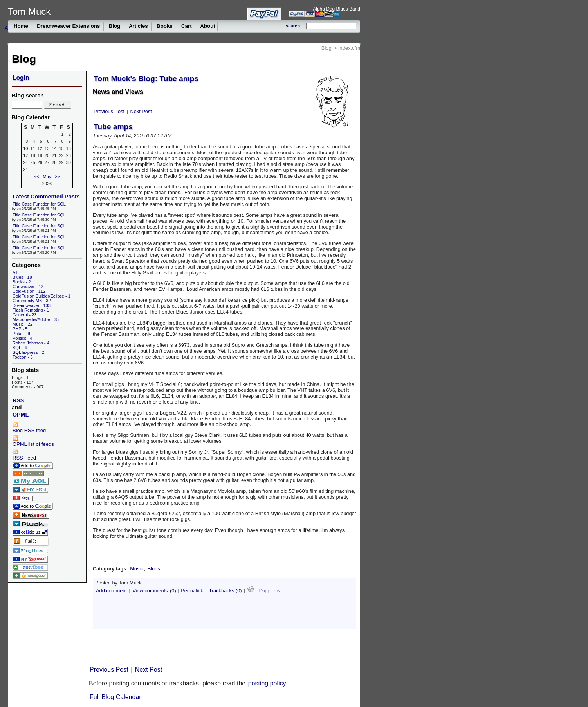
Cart (186, 26)
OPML (21, 415)
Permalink (192, 591)
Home (22, 26)
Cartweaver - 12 (28, 287)
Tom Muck (29, 12)
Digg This (264, 590)
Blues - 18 (22, 277)
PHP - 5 (20, 329)
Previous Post (109, 111)
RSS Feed (24, 455)
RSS (18, 400)
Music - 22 (23, 324)
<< (37, 177)
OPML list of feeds (33, 441)
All (15, 272)
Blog (115, 26)
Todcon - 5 (23, 357)
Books (164, 26)
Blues (154, 569)
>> (58, 177)
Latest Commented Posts (46, 197)
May (47, 177)
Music (136, 569)
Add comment (111, 591)
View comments (150, 591)
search (293, 26)
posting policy (267, 683)
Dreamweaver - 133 (32, 305)
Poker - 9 (21, 334)
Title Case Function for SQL (39, 204)
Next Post (141, 111)
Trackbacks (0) (225, 591)
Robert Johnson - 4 (31, 343)
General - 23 (24, 315)
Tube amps (113, 127)
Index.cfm (349, 48)
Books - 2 (22, 282)
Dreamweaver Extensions (69, 26)
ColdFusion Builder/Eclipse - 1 (41, 296)
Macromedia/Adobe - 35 (36, 319)
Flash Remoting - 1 (31, 310)
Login (21, 78)
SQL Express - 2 (28, 352)
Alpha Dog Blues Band (336, 9)
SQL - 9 (20, 348)
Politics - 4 (23, 338)
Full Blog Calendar (115, 697)
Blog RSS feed (29, 427)
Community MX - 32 (32, 301)
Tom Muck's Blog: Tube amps (146, 78)
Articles (139, 26)
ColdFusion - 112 (29, 291)
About (207, 26)
